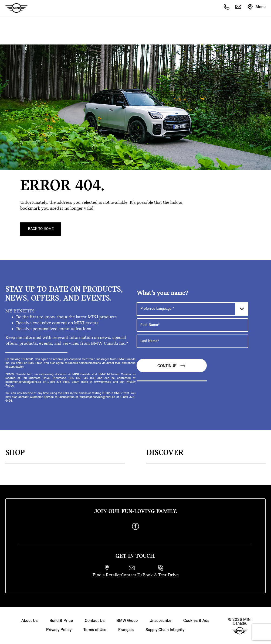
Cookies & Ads (196, 621)
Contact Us (95, 621)
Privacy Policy (59, 630)
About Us (29, 621)
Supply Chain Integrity (165, 630)
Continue (172, 366)
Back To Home (41, 229)
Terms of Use (95, 630)
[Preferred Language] (192, 309)
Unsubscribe (160, 621)
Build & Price (61, 621)
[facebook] (135, 526)
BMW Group (127, 621)
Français (126, 630)
